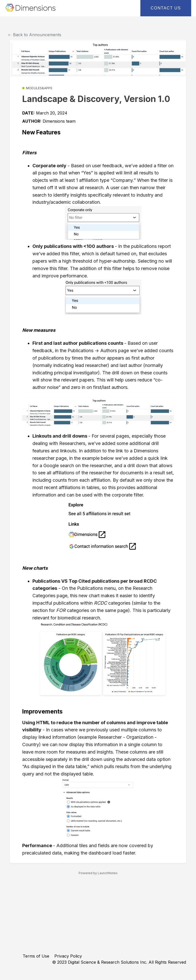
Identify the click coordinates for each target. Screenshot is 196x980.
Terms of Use (36, 956)
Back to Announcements (35, 35)
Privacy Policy (68, 956)
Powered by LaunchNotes (98, 873)
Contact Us (166, 8)
